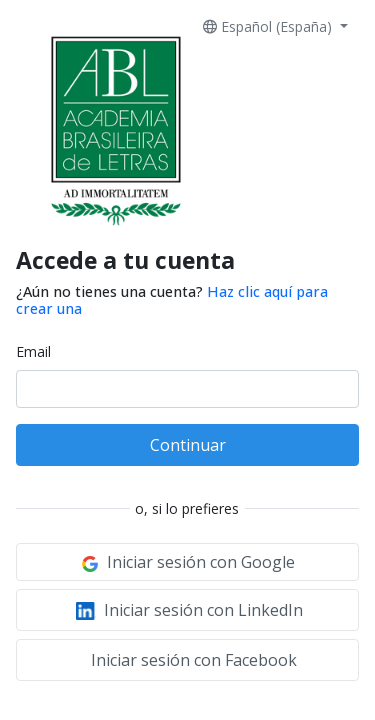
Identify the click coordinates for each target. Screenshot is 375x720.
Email (33, 351)
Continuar (188, 445)
